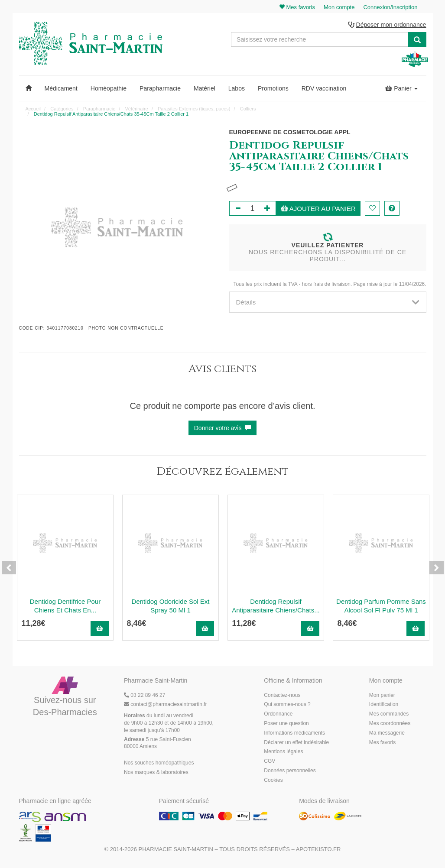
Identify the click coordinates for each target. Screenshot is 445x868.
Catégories (62, 109)
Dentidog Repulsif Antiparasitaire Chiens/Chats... (276, 606)
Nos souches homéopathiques (159, 763)
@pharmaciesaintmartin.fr (166, 704)
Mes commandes (389, 714)
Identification (384, 704)
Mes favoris (382, 742)
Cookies (273, 780)
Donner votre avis (223, 428)
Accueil (33, 109)
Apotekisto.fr (318, 849)
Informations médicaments (294, 733)
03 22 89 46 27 (145, 695)
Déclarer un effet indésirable (296, 742)
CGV (270, 761)
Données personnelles (290, 771)
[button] (29, 88)
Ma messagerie (387, 733)
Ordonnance (278, 714)
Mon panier (382, 695)
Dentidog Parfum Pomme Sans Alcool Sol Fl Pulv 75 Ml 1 (381, 606)
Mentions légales (283, 751)
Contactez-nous (282, 695)
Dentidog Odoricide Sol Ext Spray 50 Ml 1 (170, 606)
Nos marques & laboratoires (156, 772)
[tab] (328, 302)
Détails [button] (328, 302)
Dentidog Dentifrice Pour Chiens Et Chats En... (65, 606)
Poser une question (286, 723)
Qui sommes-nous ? (287, 704)
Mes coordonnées (390, 723)
